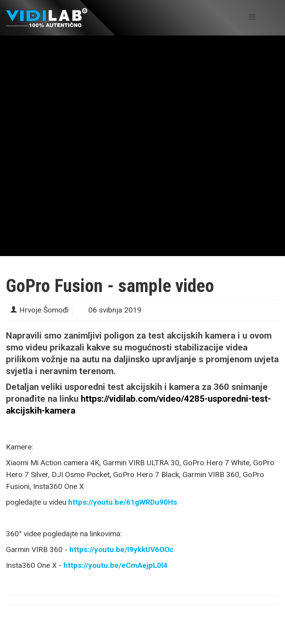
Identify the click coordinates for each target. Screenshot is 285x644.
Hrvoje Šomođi (44, 310)
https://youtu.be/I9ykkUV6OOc (122, 549)
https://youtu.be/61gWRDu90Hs (123, 502)
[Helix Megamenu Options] (252, 17)
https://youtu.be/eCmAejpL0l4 (115, 565)
